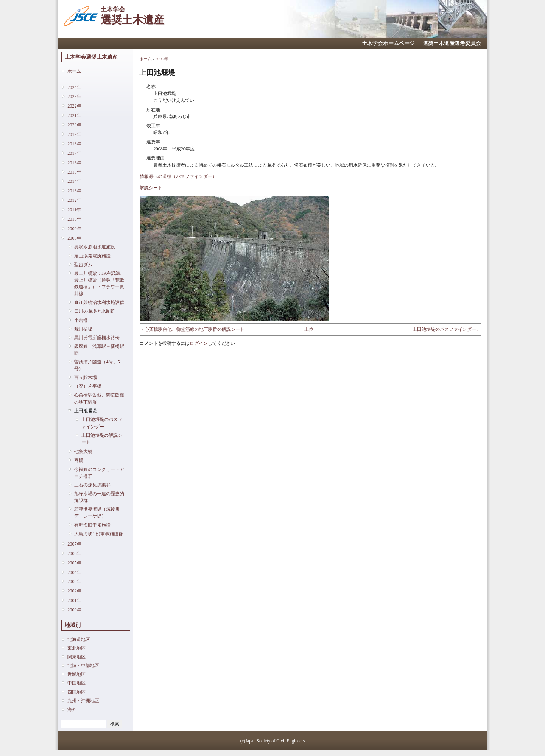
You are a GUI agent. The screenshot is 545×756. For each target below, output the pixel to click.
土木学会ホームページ (388, 43)
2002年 (74, 591)
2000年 (74, 610)
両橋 (79, 460)
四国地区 (76, 692)
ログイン (199, 343)
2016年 (74, 163)
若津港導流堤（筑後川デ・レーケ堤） (97, 513)
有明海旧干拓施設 (92, 525)
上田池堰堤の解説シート (102, 439)
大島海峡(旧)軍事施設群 (98, 534)
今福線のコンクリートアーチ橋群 (99, 473)
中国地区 (76, 683)
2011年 (74, 210)
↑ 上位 (307, 329)
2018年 (74, 144)
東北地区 (76, 648)
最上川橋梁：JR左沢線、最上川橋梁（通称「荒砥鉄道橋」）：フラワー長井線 (99, 284)
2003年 (74, 581)
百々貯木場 (86, 377)
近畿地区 (76, 674)
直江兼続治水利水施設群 (99, 302)
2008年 (74, 238)
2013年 (74, 191)
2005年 (74, 563)
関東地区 (76, 657)
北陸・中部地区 (83, 666)
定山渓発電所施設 (92, 256)
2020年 (74, 125)
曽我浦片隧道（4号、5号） (97, 365)
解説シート (151, 188)
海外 (72, 709)
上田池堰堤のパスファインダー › (446, 329)
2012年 (74, 200)
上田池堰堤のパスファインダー (102, 423)
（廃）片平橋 (88, 386)
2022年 (74, 106)
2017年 (74, 153)
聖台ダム (83, 265)
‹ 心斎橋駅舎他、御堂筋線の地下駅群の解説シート (193, 329)
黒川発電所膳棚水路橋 (97, 338)
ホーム (74, 71)
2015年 (74, 172)
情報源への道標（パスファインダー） (178, 176)
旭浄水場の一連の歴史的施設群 (99, 497)
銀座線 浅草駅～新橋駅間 (99, 350)
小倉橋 (81, 320)
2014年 (74, 181)
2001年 (74, 600)
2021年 (74, 115)
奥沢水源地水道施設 (95, 247)
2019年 (74, 134)
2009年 (74, 229)
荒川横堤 (83, 329)
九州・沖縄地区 (83, 701)
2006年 (74, 553)
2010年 (74, 219)
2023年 (74, 97)
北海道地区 (79, 639)
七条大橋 (83, 452)
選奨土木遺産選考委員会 (452, 43)
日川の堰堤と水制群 (95, 311)
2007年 (74, 544)
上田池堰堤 (86, 411)
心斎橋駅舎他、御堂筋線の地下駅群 (99, 398)
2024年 (74, 87)
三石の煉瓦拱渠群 (92, 485)
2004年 (74, 572)
